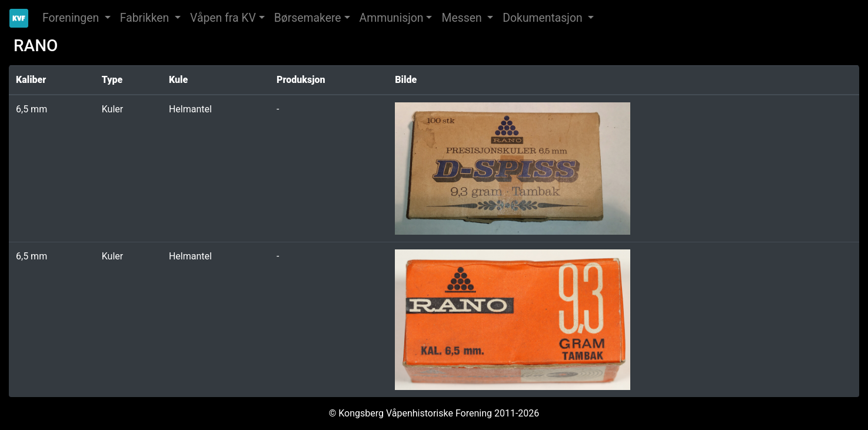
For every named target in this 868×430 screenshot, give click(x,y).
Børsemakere (308, 18)
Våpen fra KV (223, 18)
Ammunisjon (392, 18)
